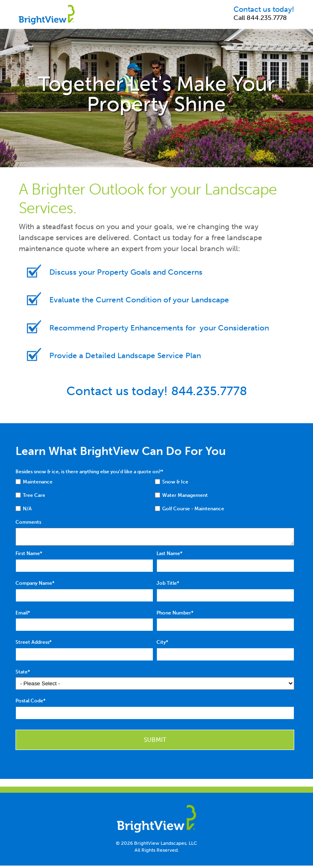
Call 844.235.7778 (260, 18)
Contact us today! (264, 9)
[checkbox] (85, 484)
